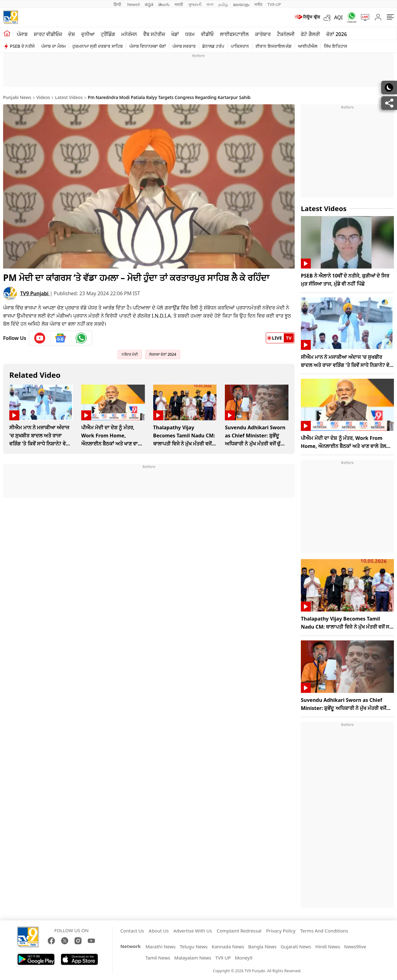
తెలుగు (164, 4)
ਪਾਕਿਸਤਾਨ (240, 46)
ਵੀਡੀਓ (207, 34)
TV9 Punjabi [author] (35, 293)
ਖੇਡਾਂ (175, 34)
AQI (338, 17)
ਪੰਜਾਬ (22, 34)
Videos (43, 97)
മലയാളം (241, 4)
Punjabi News (17, 97)
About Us (159, 931)
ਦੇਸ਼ (72, 34)
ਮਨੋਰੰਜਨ (129, 34)
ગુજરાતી (195, 4)
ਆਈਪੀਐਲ (308, 46)
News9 (134, 4)
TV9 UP (223, 958)
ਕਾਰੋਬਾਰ (263, 34)
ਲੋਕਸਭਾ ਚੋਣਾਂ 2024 (163, 354)
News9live (355, 946)
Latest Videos (69, 97)
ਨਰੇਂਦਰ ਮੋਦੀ (130, 354)
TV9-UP (274, 4)
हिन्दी (118, 4)
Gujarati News (296, 946)
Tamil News (158, 958)
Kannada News (228, 946)
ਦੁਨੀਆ (88, 34)
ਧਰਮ (190, 34)
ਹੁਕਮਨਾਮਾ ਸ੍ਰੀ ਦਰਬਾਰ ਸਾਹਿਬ (98, 46)
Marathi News (161, 946)
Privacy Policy (281, 931)
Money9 (243, 958)
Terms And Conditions (324, 931)
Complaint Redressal (239, 931)
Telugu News (194, 946)
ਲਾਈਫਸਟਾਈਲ (234, 34)
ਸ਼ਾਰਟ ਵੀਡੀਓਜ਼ (48, 34)
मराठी (179, 4)
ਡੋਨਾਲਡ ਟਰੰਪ (213, 46)
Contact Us (132, 931)
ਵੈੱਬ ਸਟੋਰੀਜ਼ (154, 34)
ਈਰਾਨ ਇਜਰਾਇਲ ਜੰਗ (274, 46)
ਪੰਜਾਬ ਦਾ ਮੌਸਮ (53, 46)
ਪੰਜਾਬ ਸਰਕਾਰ (184, 46)
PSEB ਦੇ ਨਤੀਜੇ (22, 46)
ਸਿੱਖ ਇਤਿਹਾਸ (335, 46)
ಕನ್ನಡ (149, 4)
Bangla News (262, 946)
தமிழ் (223, 4)
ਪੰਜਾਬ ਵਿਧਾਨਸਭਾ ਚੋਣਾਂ (148, 46)
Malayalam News (193, 958)
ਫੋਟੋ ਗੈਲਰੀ (310, 34)
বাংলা (210, 4)
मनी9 (258, 4)
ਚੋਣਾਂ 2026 (337, 34)
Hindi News (328, 946)
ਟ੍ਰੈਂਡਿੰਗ (108, 34)
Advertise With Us (193, 931)
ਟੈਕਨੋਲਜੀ (286, 34)
